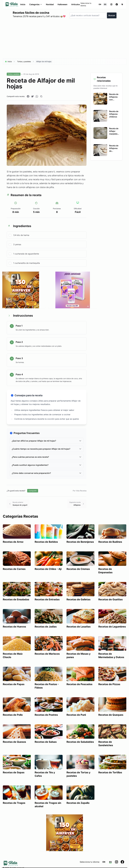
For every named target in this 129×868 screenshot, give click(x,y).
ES (105, 4)
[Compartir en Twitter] (32, 96)
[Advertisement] (65, 39)
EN (100, 4)
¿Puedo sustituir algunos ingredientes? (47, 465)
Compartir (33, 491)
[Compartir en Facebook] (28, 96)
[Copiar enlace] (41, 96)
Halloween (62, 4)
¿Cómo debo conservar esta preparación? (47, 473)
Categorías (36, 4)
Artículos (75, 4)
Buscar (112, 15)
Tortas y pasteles (24, 61)
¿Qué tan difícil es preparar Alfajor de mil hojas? (47, 441)
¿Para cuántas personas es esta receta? (47, 457)
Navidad (50, 4)
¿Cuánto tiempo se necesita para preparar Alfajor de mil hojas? (47, 449)
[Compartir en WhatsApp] (37, 96)
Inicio (23, 4)
